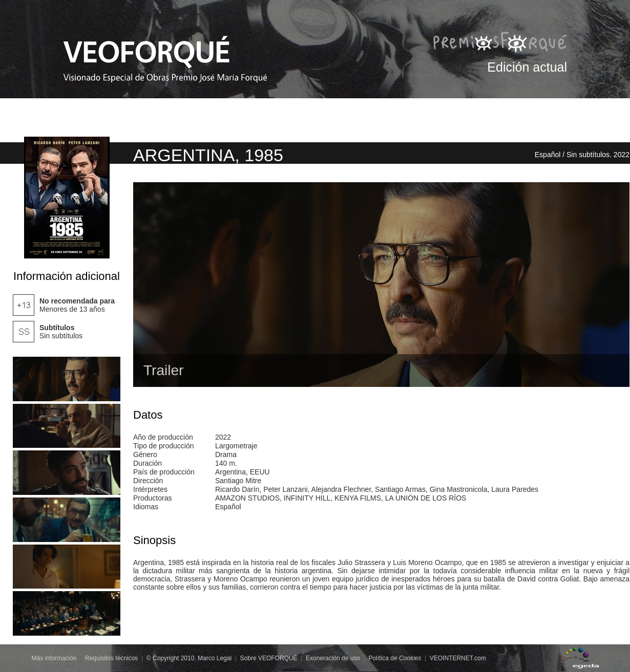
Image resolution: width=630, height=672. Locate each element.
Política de (395, 658)
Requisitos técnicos (111, 658)
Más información (54, 658)
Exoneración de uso (333, 658)
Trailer (163, 370)
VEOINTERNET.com (458, 658)
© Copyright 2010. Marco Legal (189, 658)
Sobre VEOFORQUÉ (269, 658)
